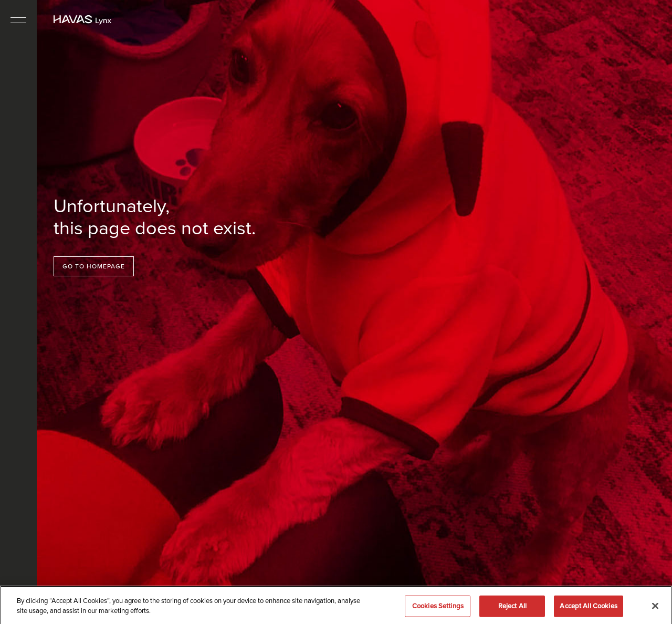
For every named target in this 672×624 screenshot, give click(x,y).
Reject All (512, 609)
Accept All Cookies (588, 609)
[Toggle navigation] (18, 20)
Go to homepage (94, 266)
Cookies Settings (438, 609)
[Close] (655, 609)
